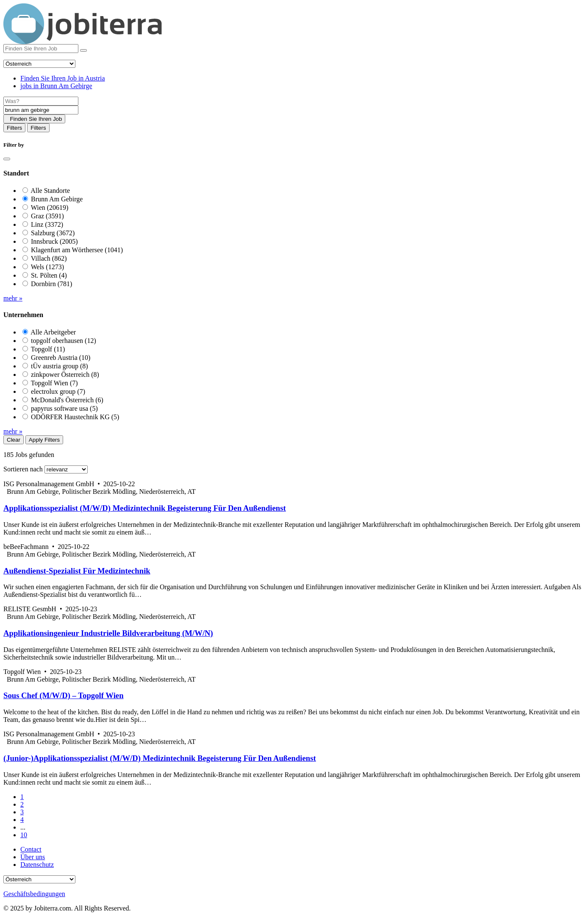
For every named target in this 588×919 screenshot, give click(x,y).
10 (24, 835)
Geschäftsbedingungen (34, 894)
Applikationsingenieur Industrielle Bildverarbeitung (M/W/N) (108, 633)
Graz (47, 216)
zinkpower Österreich (65, 375)
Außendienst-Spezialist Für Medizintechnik (77, 571)
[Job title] (41, 101)
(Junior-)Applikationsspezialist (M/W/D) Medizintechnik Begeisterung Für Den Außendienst (160, 758)
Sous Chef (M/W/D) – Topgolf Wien (64, 695)
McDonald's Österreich (67, 400)
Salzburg (53, 233)
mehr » (13, 298)
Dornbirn (51, 284)
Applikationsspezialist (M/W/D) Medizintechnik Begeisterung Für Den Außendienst (145, 508)
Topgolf (48, 349)
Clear (14, 440)
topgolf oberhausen (64, 341)
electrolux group (58, 391)
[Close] (7, 159)
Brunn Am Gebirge (57, 199)
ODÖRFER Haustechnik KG (75, 417)
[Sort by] (66, 469)
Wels (47, 267)
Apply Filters (44, 440)
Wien (50, 207)
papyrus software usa (64, 408)
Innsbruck (54, 241)
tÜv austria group (60, 366)
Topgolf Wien (54, 383)
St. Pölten (49, 275)
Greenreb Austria (61, 358)
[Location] (41, 110)
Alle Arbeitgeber (53, 332)
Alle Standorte (50, 191)
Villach (49, 258)
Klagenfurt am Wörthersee (77, 250)
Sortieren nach (23, 469)
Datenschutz (37, 865)
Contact (31, 849)
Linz (47, 224)
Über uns (33, 857)
